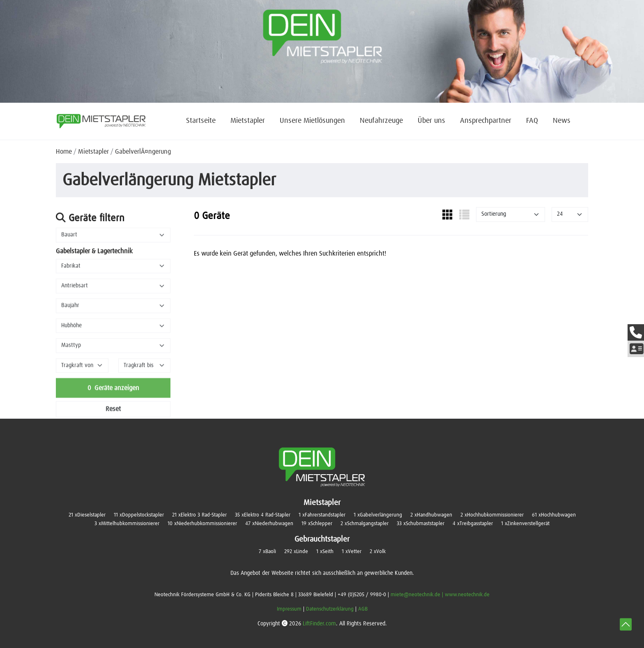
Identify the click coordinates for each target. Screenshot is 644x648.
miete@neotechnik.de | (418, 595)
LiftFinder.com (319, 624)
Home (64, 152)
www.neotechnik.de (467, 595)
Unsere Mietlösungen (312, 121)
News (562, 121)
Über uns (431, 121)
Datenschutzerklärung (330, 609)
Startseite (201, 121)
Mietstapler (248, 121)
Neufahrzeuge (381, 121)
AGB (363, 609)
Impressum (289, 609)
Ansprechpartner (486, 121)
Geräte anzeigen (113, 393)
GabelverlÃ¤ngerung (143, 152)
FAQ (532, 121)
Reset (113, 414)
